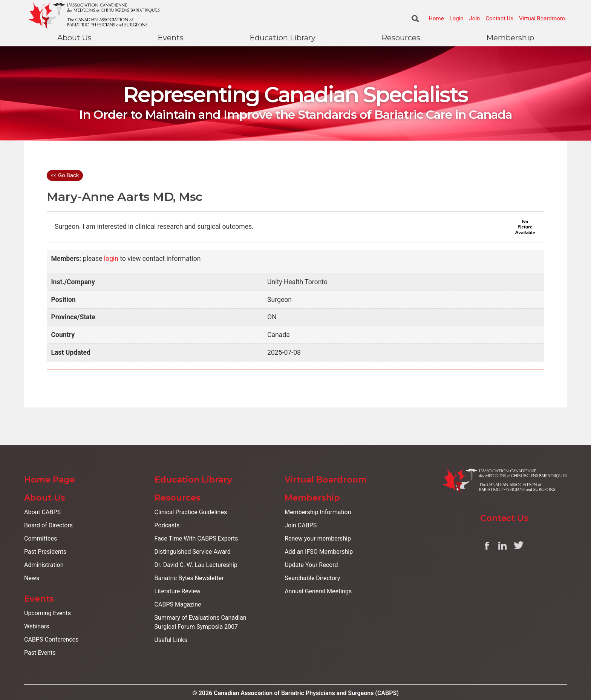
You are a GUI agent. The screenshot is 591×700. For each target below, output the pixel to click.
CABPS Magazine (178, 604)
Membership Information (318, 512)
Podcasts (167, 525)
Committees (41, 538)
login (111, 259)
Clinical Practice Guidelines (191, 512)
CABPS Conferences (51, 639)
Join (475, 18)
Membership (510, 38)
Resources (401, 38)
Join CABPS (301, 525)
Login (457, 18)
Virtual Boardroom (542, 18)
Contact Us (499, 18)
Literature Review (178, 591)
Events (171, 38)
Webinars (37, 626)
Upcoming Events (47, 613)
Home (436, 18)
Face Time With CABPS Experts (196, 538)
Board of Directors (48, 525)
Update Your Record (311, 565)
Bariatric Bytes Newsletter (189, 578)
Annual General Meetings (318, 591)
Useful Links (171, 640)
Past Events (40, 653)
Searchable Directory (312, 578)
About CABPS (42, 512)
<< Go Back (65, 175)
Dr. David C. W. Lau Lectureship (196, 565)
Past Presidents (45, 552)
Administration (44, 565)
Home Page (50, 480)
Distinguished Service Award (193, 552)
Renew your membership (318, 538)
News (32, 578)
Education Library (282, 38)
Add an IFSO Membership (319, 552)
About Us (74, 38)
